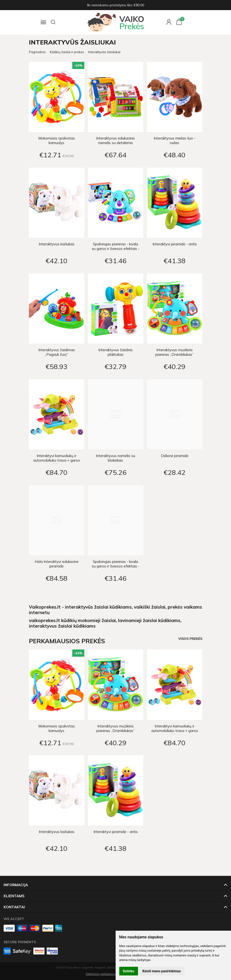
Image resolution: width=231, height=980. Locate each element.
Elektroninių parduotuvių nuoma (105, 974)
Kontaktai (14, 907)
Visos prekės (190, 639)
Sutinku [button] (129, 971)
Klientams (14, 896)
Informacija (16, 885)
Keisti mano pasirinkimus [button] (162, 971)
